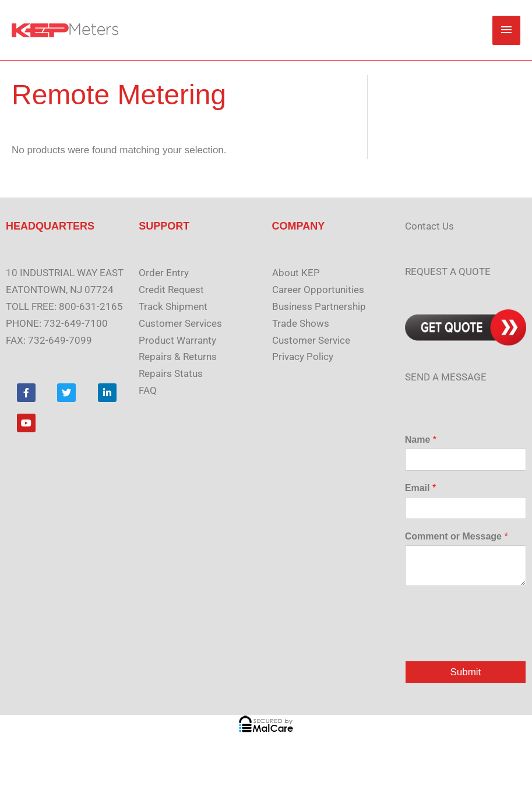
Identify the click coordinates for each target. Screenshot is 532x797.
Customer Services (180, 323)
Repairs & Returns (178, 357)
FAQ (148, 390)
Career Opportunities (318, 290)
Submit (465, 672)
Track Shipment (173, 306)
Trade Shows (301, 323)
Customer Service (311, 340)
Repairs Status (171, 373)
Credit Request (171, 290)
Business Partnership (319, 306)
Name (421, 440)
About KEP (296, 273)
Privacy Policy (303, 357)
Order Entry (164, 273)
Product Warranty (177, 340)
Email (420, 488)
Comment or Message (457, 536)
